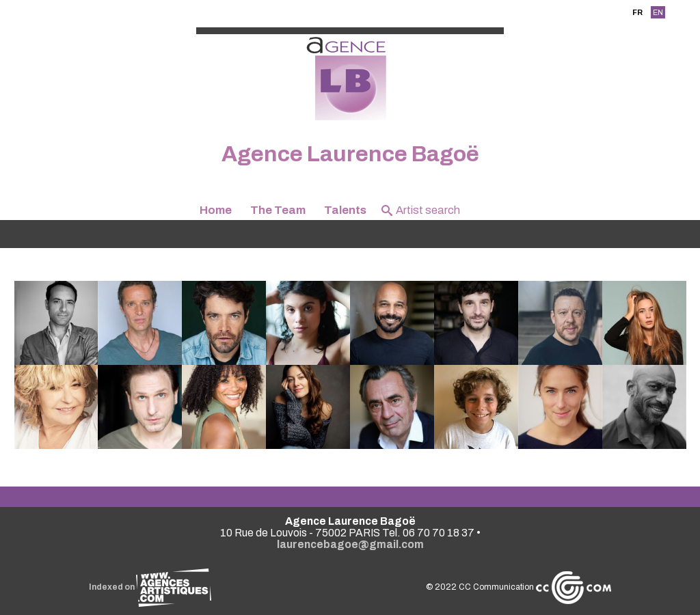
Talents (345, 210)
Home (216, 210)
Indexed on (150, 587)
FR (637, 12)
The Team (278, 210)
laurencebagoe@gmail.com (350, 544)
